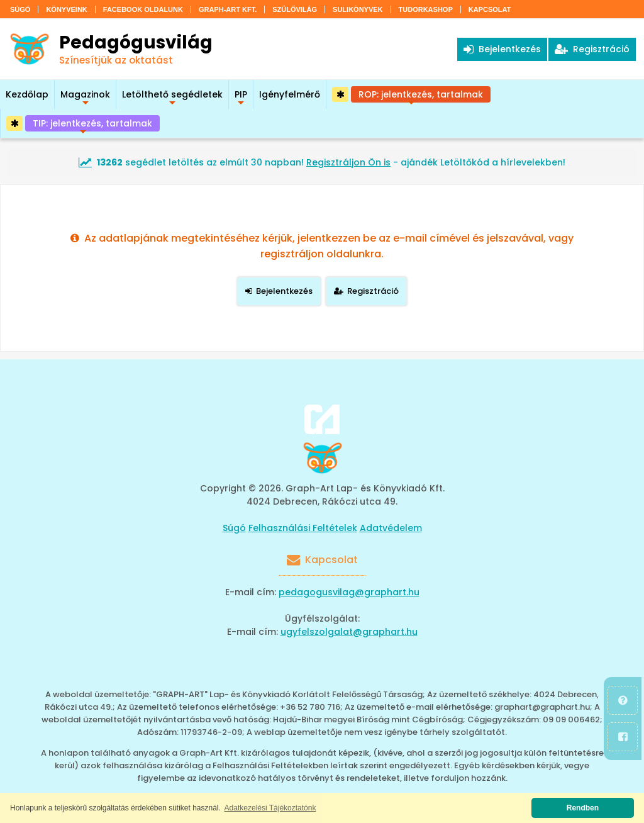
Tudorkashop (426, 9)
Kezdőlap (27, 94)
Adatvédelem (391, 528)
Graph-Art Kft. (228, 9)
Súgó (20, 9)
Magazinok (85, 98)
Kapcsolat (490, 9)
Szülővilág (295, 9)
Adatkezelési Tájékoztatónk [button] (270, 808)
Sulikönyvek (358, 9)
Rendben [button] (583, 808)
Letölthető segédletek (172, 98)
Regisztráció (592, 49)
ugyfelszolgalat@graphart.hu (349, 632)
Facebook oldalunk (143, 9)
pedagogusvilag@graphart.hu (349, 592)
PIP (241, 98)
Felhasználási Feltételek (303, 528)
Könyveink (66, 9)
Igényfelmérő (290, 94)
